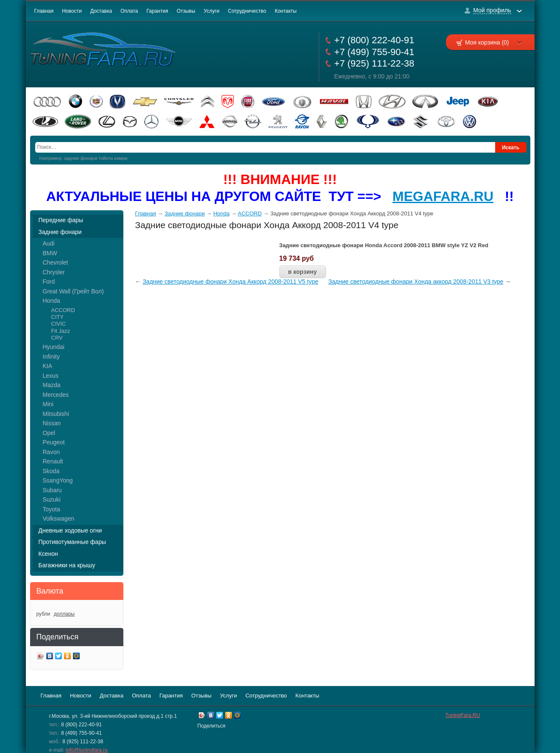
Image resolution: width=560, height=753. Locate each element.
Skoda (51, 471)
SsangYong (58, 480)
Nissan (52, 423)
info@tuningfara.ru (87, 750)
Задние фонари (60, 232)
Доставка (101, 11)
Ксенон (48, 554)
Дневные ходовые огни (70, 530)
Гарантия (157, 11)
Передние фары (61, 220)
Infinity (51, 357)
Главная (44, 11)
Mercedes (56, 395)
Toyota (52, 509)
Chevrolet (56, 262)
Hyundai (54, 347)
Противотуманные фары (72, 542)
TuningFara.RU (463, 715)
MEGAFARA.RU (443, 196)
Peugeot (54, 442)
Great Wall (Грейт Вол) (73, 291)
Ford (49, 282)
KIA (48, 366)
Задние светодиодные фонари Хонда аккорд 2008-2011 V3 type (416, 282)
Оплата (129, 11)
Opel (49, 433)
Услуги (212, 11)
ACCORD (63, 310)
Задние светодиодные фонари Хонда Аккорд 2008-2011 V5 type (230, 282)
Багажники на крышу (67, 565)
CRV (57, 338)
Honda (52, 301)
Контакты (286, 11)
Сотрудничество (247, 11)
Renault (53, 461)
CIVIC (59, 324)
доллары (64, 614)
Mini (48, 404)
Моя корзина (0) (493, 42)
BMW (50, 253)
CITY (58, 317)
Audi (49, 243)
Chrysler (54, 272)
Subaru (52, 490)
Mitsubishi (56, 414)
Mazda (52, 385)
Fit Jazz (61, 331)
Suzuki (52, 499)
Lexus (51, 376)
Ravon (51, 452)
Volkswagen (59, 519)
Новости (72, 11)
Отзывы (186, 11)
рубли (43, 614)
